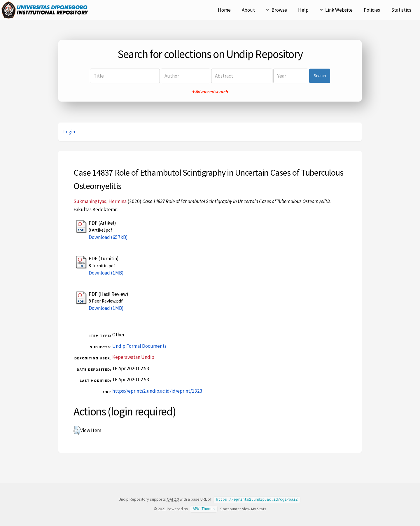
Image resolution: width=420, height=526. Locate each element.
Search (320, 76)
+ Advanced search (210, 92)
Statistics (401, 10)
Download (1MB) (106, 273)
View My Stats (254, 508)
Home (224, 10)
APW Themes (204, 508)
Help (303, 10)
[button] (77, 430)
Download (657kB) (108, 237)
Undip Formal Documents (139, 346)
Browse (279, 10)
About (248, 10)
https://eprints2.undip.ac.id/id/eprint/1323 (157, 391)
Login (69, 132)
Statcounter (231, 508)
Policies (372, 10)
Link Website (339, 10)
